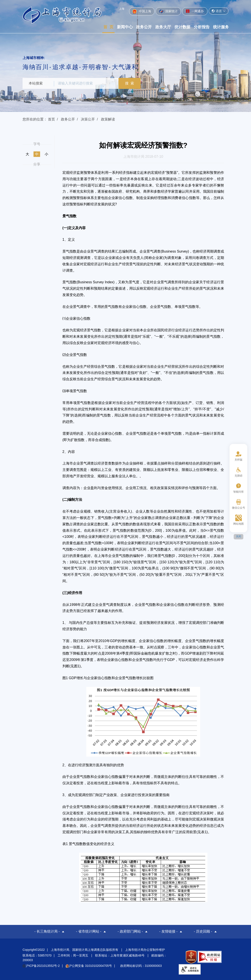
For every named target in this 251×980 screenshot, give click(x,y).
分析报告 (202, 27)
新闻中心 (125, 27)
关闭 (239, 537)
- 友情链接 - (168, 931)
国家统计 (168, 11)
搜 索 (131, 83)
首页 (51, 119)
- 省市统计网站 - (89, 931)
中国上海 (142, 11)
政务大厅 (163, 27)
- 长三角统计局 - (47, 931)
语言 (219, 11)
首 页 (108, 27)
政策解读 (108, 119)
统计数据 (182, 27)
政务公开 (144, 27)
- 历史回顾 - (203, 931)
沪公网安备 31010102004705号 (89, 965)
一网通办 (195, 11)
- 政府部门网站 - (130, 931)
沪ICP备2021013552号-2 (41, 965)
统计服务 (221, 27)
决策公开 (88, 119)
